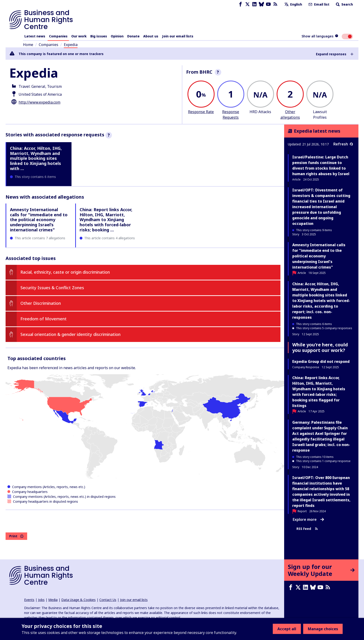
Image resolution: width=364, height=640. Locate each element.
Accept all (287, 629)
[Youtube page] (268, 4)
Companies (58, 36)
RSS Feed (307, 529)
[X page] (247, 4)
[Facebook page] (240, 4)
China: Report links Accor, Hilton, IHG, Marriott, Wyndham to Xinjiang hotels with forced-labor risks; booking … (106, 220)
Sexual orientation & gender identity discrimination (70, 334)
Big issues (99, 36)
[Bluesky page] (261, 4)
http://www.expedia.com (39, 102)
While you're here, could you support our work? (320, 347)
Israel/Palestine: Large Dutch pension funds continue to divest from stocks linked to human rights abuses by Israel (321, 165)
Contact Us (108, 600)
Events (29, 600)
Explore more (308, 519)
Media (53, 600)
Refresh (343, 144)
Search (344, 4)
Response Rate (201, 112)
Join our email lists (178, 36)
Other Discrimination (41, 303)
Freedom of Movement (44, 319)
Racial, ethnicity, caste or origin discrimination (65, 272)
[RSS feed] (275, 4)
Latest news (35, 36)
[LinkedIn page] (254, 4)
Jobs (41, 600)
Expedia (71, 45)
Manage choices (323, 629)
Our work (79, 36)
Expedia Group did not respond (321, 361)
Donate (133, 36)
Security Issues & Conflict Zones (52, 288)
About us (151, 36)
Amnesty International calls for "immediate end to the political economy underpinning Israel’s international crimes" (39, 220)
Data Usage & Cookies (78, 600)
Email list (318, 4)
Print (16, 536)
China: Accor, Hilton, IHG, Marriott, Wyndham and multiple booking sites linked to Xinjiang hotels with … (36, 158)
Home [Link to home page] (28, 45)
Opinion (117, 36)
